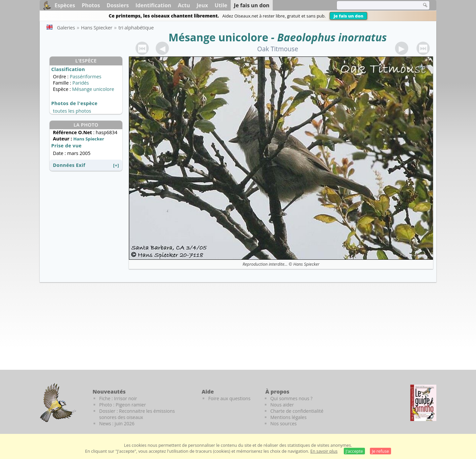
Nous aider (282, 405)
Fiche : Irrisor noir (118, 398)
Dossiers (118, 5)
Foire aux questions (229, 398)
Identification (153, 5)
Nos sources (284, 423)
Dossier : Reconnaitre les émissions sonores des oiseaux (137, 414)
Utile (221, 5)
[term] (375, 5)
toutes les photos (72, 111)
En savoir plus (324, 451)
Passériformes (86, 76)
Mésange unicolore (218, 37)
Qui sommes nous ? (292, 398)
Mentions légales (289, 417)
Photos (91, 5)
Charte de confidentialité (297, 411)
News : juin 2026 (117, 423)
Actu (184, 5)
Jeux (202, 5)
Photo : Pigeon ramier (122, 405)
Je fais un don (348, 16)
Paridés (81, 83)
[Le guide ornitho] (423, 403)
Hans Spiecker (306, 264)
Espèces (65, 5)
